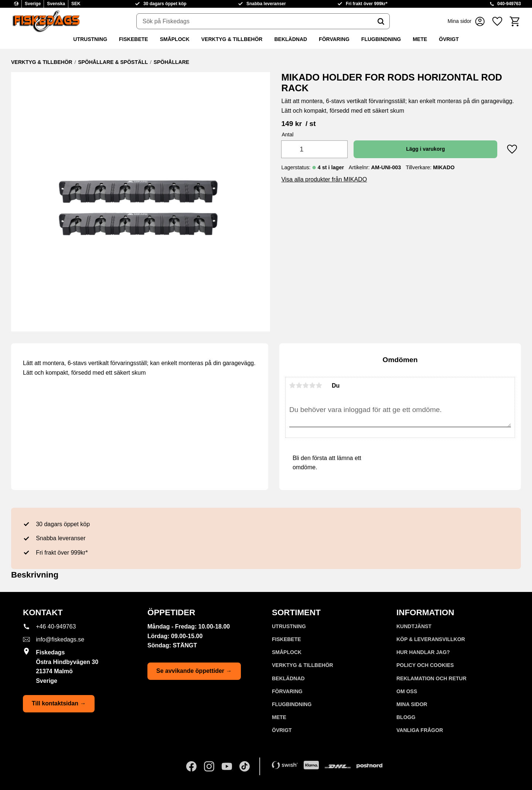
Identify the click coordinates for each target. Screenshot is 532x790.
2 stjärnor (299, 385)
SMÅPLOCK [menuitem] (175, 39)
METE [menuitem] (420, 39)
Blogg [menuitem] (406, 717)
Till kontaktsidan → (59, 703)
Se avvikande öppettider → (194, 671)
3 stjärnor (306, 385)
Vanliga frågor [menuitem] (420, 730)
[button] (497, 21)
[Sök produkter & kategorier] (255, 21)
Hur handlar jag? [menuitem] (423, 652)
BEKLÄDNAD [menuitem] (291, 39)
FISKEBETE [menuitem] (134, 39)
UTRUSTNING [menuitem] (90, 39)
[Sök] (381, 21)
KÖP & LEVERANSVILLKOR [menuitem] (431, 639)
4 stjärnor (313, 385)
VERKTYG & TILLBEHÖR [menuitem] (232, 39)
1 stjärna (293, 385)
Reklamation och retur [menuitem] (432, 678)
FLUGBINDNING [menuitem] (381, 39)
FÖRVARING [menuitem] (334, 39)
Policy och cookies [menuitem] (425, 665)
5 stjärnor (319, 385)
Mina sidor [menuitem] (412, 704)
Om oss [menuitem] (407, 691)
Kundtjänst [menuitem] (414, 626)
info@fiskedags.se (60, 639)
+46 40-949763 (56, 626)
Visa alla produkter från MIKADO (324, 179)
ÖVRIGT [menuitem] (449, 39)
